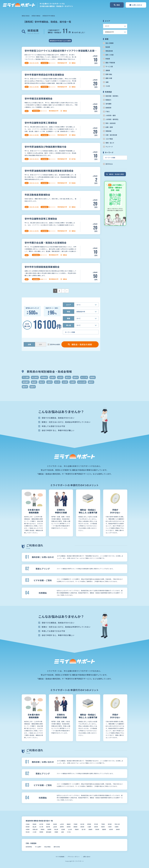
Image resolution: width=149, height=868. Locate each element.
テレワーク (109, 147)
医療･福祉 (109, 74)
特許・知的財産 (111, 123)
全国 (62, 832)
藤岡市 (91, 382)
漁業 (107, 82)
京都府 (103, 827)
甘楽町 (73, 382)
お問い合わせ (87, 857)
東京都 (110, 824)
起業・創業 (109, 127)
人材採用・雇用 (111, 115)
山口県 (70, 829)
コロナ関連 (109, 139)
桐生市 (42, 382)
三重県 (89, 827)
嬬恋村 (68, 377)
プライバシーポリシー (74, 857)
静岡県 (75, 827)
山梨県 (55, 827)
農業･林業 (109, 78)
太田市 (60, 377)
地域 (69, 312)
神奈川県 (117, 824)
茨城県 (75, 824)
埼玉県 (96, 824)
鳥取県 (43, 829)
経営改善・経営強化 (112, 96)
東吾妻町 (26, 382)
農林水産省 (57, 847)
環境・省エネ (110, 143)
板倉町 (34, 382)
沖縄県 (56, 832)
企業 (29, 344)
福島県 (69, 824)
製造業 (108, 47)
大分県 (34, 832)
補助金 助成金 (26, 16)
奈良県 (28, 829)
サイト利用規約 (60, 857)
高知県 (97, 829)
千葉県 (103, 824)
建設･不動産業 (110, 63)
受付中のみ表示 (55, 344)
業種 (69, 318)
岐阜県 (69, 827)
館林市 (25, 387)
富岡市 (76, 377)
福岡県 (104, 829)
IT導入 (108, 112)
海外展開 (108, 104)
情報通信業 (109, 51)
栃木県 (82, 824)
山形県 (62, 824)
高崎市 (33, 387)
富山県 (34, 827)
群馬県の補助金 (36, 16)
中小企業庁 (38, 847)
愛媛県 (90, 829)
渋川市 (57, 382)
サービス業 (109, 66)
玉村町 (65, 382)
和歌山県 (35, 829)
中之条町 (35, 377)
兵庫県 (117, 827)
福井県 (48, 827)
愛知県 (82, 827)
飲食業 (108, 59)
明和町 (93, 377)
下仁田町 (26, 377)
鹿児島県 (49, 832)
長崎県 (118, 829)
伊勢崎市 (44, 377)
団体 (40, 344)
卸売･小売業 (110, 55)
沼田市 (50, 382)
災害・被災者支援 (111, 135)
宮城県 (48, 824)
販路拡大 (108, 100)
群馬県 (89, 824)
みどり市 (84, 377)
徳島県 (77, 829)
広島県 (63, 829)
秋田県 (55, 824)
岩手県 (41, 824)
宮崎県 (41, 832)
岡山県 (56, 829)
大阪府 (110, 827)
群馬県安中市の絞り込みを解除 (60, 41)
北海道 (28, 824)
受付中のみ (109, 164)
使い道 (69, 325)
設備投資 (108, 108)
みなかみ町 (82, 382)
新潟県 (28, 827)
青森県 (34, 824)
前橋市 (53, 377)
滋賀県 (96, 827)
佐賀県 (111, 829)
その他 (108, 86)
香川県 (84, 829)
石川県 (41, 827)
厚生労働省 (47, 847)
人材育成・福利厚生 (112, 119)
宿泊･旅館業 (110, 43)
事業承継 (108, 131)
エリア (69, 305)
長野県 (62, 827)
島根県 (49, 829)
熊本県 (28, 832)
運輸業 (108, 70)
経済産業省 (29, 847)
